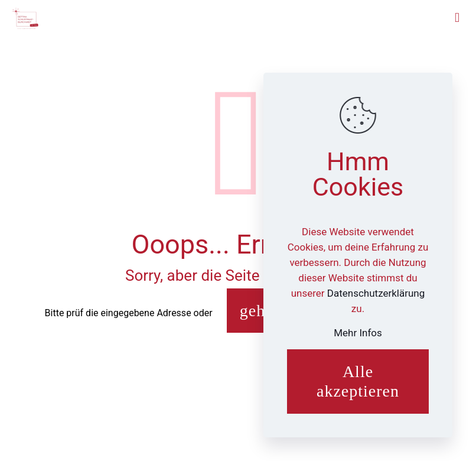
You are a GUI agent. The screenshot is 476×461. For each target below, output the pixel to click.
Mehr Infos (358, 333)
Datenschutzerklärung (376, 293)
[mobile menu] (457, 18)
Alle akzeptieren (358, 382)
